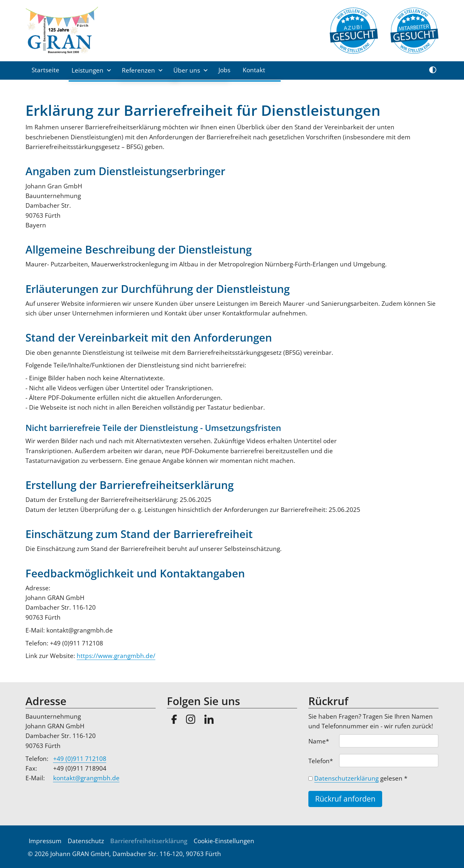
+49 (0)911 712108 (80, 759)
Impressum (45, 841)
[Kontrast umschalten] (433, 70)
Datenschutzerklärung (346, 778)
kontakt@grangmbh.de (86, 778)
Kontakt (254, 70)
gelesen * (361, 778)
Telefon (323, 761)
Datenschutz (86, 841)
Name (323, 741)
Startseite (45, 70)
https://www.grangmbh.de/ (116, 656)
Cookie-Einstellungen (224, 841)
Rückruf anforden (345, 799)
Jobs (224, 70)
